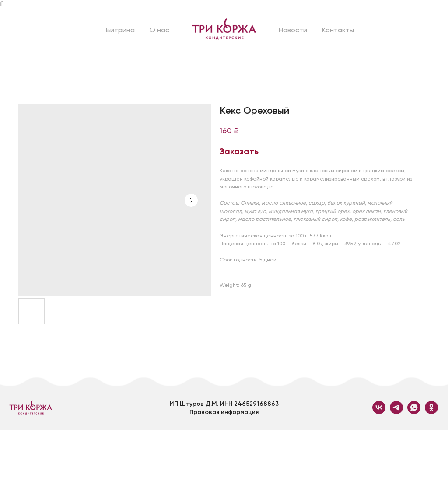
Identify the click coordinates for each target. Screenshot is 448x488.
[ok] (431, 412)
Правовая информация (224, 412)
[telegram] (396, 412)
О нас (159, 30)
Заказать (239, 151)
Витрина (120, 30)
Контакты (338, 30)
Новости (293, 30)
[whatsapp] (414, 412)
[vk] (379, 412)
